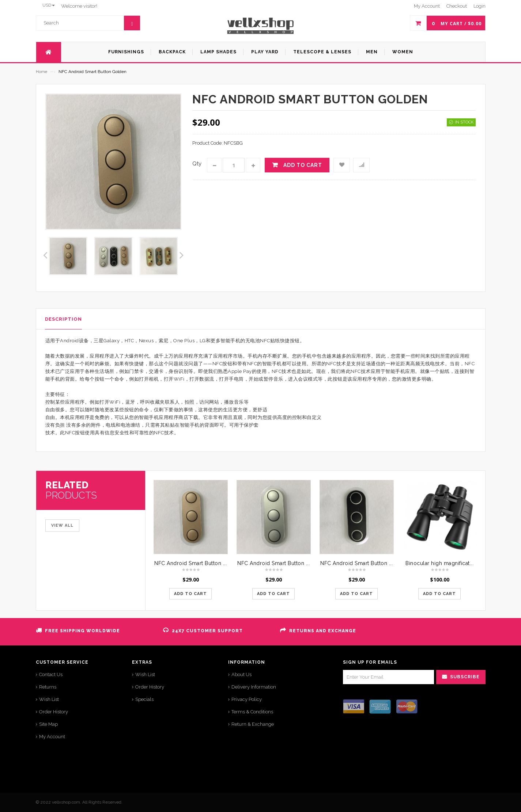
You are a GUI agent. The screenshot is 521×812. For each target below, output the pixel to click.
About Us (241, 674)
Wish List (49, 699)
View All (62, 525)
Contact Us (51, 674)
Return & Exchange (253, 724)
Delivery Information (254, 687)
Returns (48, 687)
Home (41, 72)
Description (63, 319)
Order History (54, 712)
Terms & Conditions (252, 712)
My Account (52, 737)
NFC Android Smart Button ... (190, 563)
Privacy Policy (247, 699)
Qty (197, 164)
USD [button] (49, 5)
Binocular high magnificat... (439, 563)
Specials (144, 699)
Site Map (48, 724)
